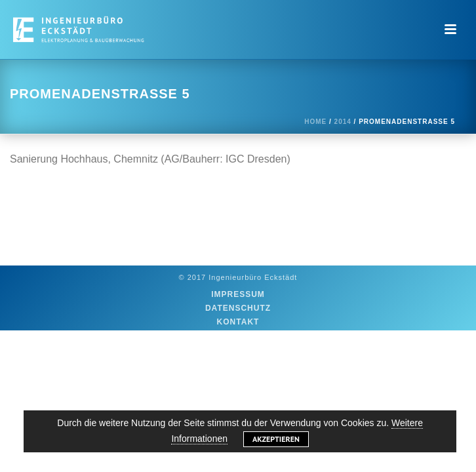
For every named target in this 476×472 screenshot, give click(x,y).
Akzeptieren (276, 439)
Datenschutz (238, 308)
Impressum (238, 294)
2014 (343, 122)
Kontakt (238, 322)
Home (315, 122)
